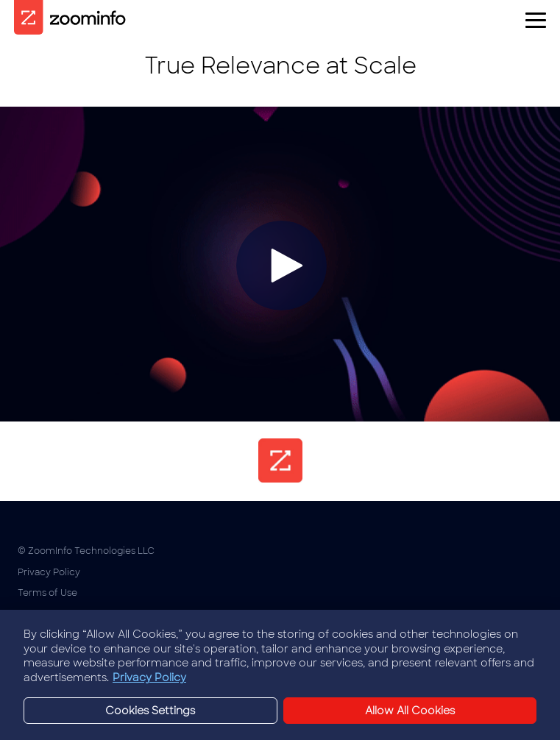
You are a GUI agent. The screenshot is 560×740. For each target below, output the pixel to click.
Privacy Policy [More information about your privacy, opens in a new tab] (149, 685)
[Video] (280, 264)
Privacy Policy (49, 572)
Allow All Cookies (410, 717)
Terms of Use (47, 593)
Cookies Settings (56, 614)
